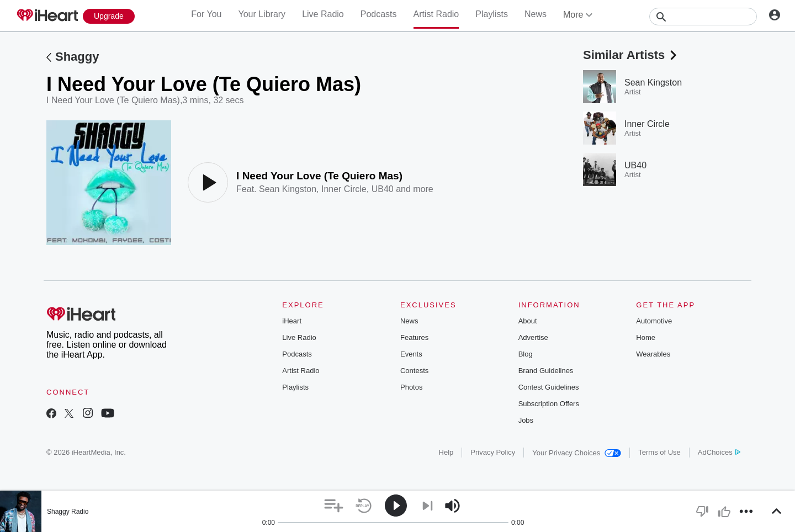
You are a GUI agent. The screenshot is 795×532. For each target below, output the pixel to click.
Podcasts (379, 14)
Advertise (533, 337)
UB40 (383, 189)
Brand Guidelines (546, 371)
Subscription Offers (549, 404)
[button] (334, 506)
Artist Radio (436, 14)
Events (411, 354)
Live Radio (323, 14)
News (536, 14)
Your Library (262, 14)
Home (646, 337)
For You (206, 14)
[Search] (703, 17)
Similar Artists (631, 55)
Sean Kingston (288, 189)
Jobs (526, 420)
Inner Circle (344, 189)
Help (446, 452)
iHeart (292, 321)
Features (414, 337)
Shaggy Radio (68, 512)
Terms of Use (659, 452)
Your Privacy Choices (577, 453)
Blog (526, 354)
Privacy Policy (493, 452)
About (528, 321)
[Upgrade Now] (109, 16)
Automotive (654, 321)
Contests (414, 371)
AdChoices (719, 452)
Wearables (653, 354)
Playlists (492, 14)
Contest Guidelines (549, 387)
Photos (411, 387)
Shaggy (77, 57)
